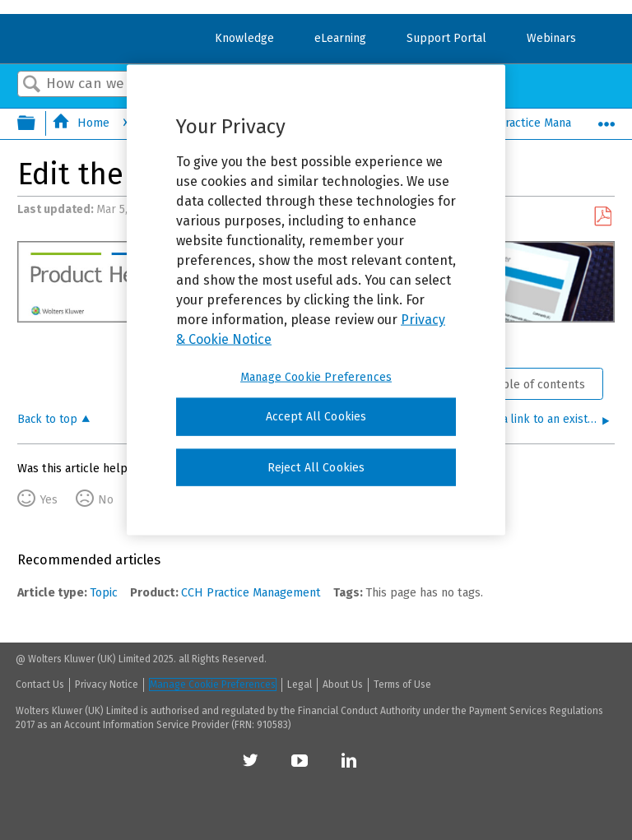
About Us (343, 685)
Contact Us (40, 685)
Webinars (551, 38)
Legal (300, 685)
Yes (49, 500)
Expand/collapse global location (606, 119)
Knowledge (244, 38)
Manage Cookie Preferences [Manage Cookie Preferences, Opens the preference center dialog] (316, 377)
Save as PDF (602, 217)
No (106, 500)
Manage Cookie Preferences (213, 685)
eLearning (340, 38)
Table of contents (538, 385)
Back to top (47, 419)
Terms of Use (402, 685)
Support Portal (446, 38)
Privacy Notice (107, 685)
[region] (316, 300)
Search (32, 85)
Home (82, 123)
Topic (104, 593)
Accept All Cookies (316, 417)
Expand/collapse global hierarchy (37, 124)
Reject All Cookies (316, 467)
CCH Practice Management (531, 123)
